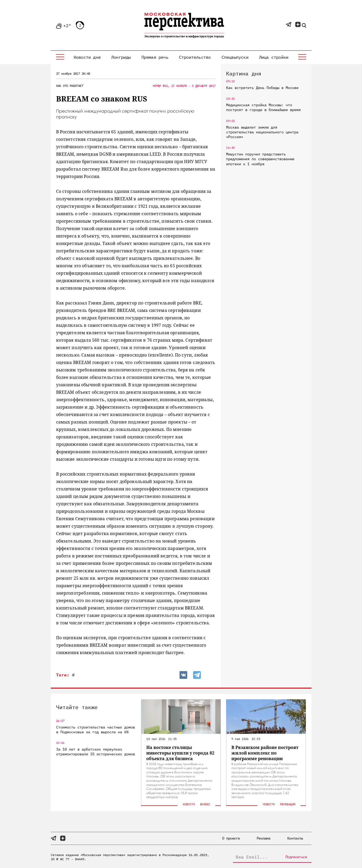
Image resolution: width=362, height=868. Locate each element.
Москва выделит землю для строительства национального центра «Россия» (262, 132)
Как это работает (70, 86)
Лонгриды (121, 57)
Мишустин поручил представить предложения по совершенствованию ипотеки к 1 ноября (260, 159)
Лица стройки (274, 57)
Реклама (263, 838)
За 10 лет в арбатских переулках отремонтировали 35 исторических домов (95, 752)
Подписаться (296, 857)
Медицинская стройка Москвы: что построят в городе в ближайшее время (263, 107)
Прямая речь (155, 57)
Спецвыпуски (235, 57)
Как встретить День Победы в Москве (262, 88)
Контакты (295, 838)
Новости (189, 804)
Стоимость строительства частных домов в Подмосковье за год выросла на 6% (95, 730)
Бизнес (205, 804)
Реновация (288, 804)
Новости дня (87, 57)
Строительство (195, 57)
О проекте (231, 838)
